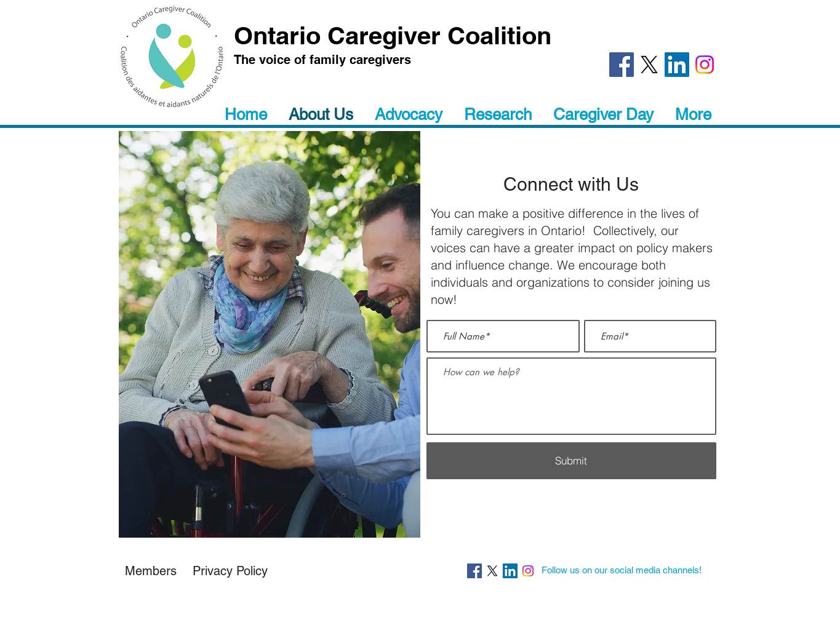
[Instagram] (705, 65)
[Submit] (571, 461)
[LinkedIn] (677, 65)
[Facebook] (622, 65)
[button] (230, 571)
